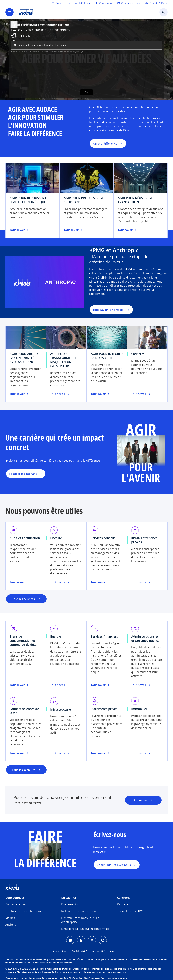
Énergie (56, 636)
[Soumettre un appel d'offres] (71, 3)
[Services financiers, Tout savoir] (100, 685)
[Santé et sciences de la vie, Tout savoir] (19, 753)
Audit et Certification (25, 538)
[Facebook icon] (81, 940)
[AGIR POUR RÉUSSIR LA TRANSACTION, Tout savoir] (127, 230)
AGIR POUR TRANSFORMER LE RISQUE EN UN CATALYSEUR (64, 360)
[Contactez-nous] (129, 3)
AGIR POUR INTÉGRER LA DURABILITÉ (107, 356)
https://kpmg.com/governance (98, 978)
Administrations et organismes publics (145, 638)
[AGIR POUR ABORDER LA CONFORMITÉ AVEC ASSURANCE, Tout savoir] (19, 394)
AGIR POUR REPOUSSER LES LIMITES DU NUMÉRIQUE (30, 200)
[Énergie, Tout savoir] (60, 685)
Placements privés (104, 709)
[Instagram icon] (103, 940)
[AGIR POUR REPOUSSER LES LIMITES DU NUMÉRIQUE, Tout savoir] (19, 230)
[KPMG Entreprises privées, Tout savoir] (141, 582)
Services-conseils (103, 538)
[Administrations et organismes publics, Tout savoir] (141, 685)
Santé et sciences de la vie (24, 711)
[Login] (103, 3)
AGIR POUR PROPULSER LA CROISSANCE (83, 200)
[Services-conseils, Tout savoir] (100, 582)
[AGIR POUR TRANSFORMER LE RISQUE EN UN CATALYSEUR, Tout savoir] (60, 394)
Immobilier (139, 709)
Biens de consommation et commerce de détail (24, 641)
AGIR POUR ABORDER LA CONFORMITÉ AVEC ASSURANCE (26, 358)
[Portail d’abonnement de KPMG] (143, 800)
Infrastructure (60, 709)
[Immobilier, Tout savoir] (141, 753)
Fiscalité (56, 538)
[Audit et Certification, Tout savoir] (19, 582)
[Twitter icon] (92, 940)
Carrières (138, 354)
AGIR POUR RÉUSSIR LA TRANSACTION (135, 200)
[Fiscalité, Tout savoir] (60, 582)
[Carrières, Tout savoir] (141, 394)
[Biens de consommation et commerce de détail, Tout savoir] (19, 685)
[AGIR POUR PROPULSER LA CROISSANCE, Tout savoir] (73, 230)
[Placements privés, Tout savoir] (100, 753)
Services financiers (104, 636)
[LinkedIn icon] (70, 940)
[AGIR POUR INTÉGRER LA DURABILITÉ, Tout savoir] (100, 394)
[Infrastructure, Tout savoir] (60, 753)
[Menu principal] (9, 12)
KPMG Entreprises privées (144, 540)
